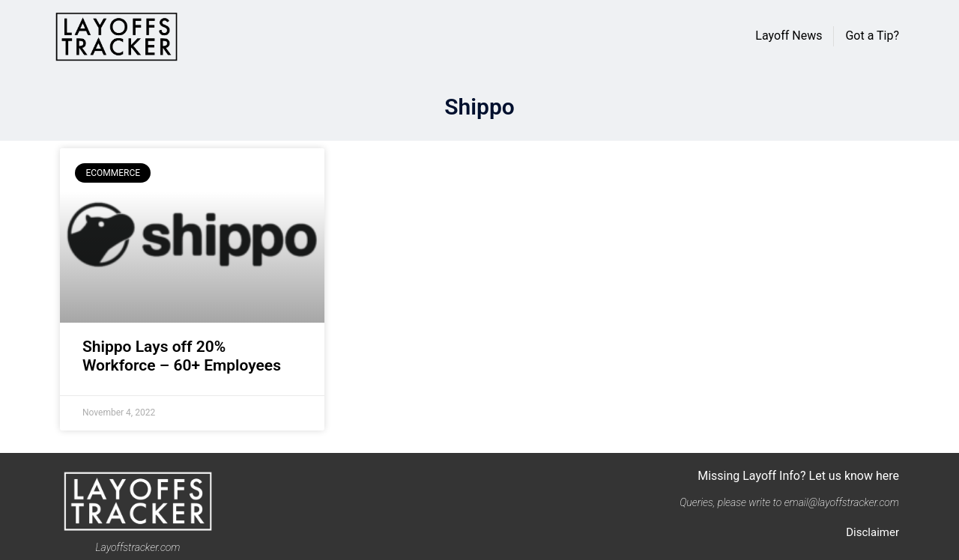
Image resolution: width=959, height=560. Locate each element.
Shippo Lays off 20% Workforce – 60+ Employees (182, 356)
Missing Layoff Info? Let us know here (798, 476)
